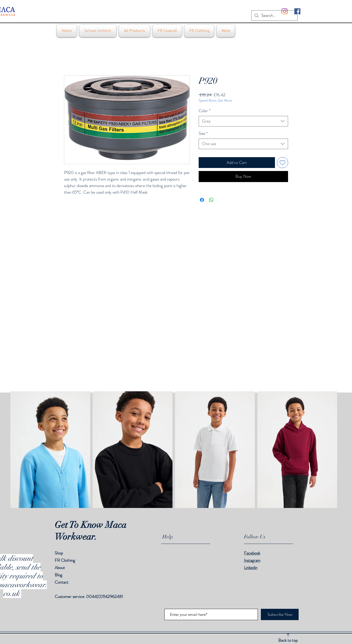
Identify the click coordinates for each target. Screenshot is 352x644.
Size (203, 133)
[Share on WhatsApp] (212, 200)
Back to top (288, 640)
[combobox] (243, 121)
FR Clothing (65, 560)
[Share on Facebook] (202, 200)
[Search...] (274, 16)
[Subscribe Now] (280, 614)
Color (205, 111)
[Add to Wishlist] (283, 163)
